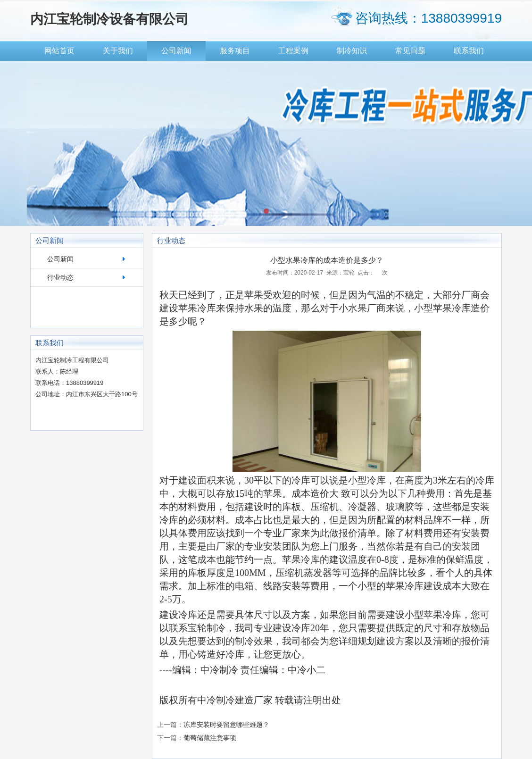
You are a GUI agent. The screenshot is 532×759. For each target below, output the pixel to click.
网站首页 (59, 51)
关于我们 (118, 51)
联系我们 (469, 51)
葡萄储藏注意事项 (210, 738)
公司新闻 (176, 51)
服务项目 (235, 51)
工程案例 (293, 51)
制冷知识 (352, 51)
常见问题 (410, 51)
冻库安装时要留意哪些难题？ (226, 725)
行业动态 (60, 277)
